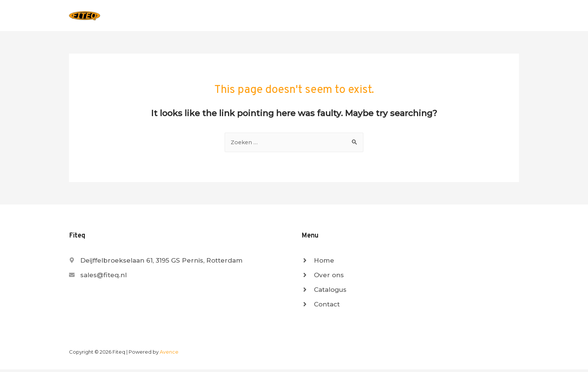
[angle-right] (318, 263)
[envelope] (98, 278)
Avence (169, 354)
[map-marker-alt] (156, 263)
